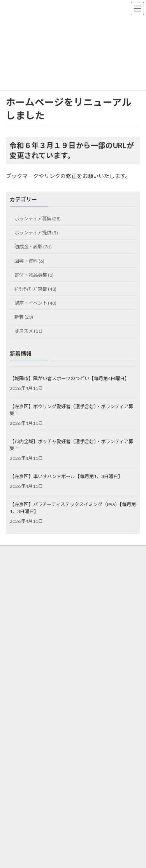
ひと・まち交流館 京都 (34, 697)
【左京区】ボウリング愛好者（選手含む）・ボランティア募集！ (71, 410)
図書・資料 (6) (29, 261)
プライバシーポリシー (29, 552)
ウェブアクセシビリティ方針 (36, 567)
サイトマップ (20, 581)
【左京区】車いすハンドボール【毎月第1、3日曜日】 (66, 476)
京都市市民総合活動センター (41, 711)
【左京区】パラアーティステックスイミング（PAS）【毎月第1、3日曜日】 (73, 508)
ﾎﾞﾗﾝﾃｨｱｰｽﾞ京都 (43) (35, 289)
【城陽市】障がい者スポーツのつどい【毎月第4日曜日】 (69, 378)
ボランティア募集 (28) (38, 219)
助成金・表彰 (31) (33, 247)
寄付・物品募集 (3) (34, 275)
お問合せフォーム (25, 595)
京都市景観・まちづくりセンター (46, 738)
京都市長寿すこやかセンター (41, 724)
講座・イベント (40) (35, 303)
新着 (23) (24, 317)
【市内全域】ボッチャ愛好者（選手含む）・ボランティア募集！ (71, 445)
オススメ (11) (28, 331)
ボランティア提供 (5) (36, 233)
